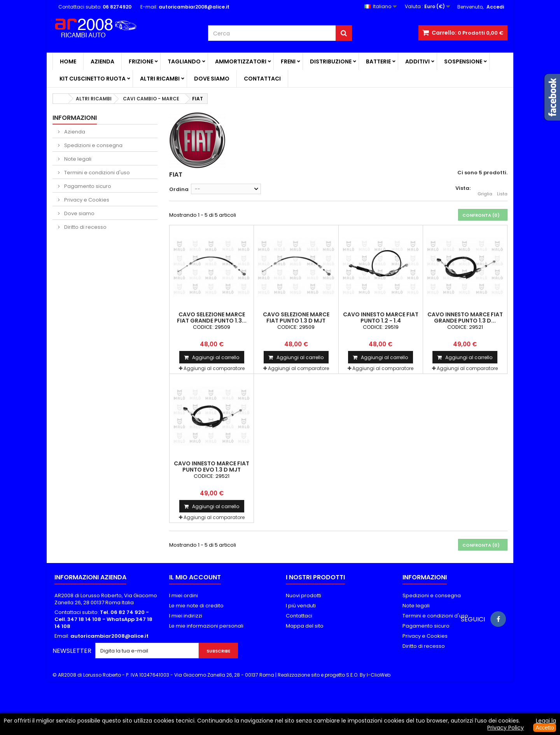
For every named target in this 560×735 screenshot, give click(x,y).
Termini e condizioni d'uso (96, 173)
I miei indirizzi (186, 616)
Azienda (102, 61)
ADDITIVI (417, 61)
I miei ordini (184, 596)
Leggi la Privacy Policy (522, 724)
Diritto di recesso (85, 227)
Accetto (545, 728)
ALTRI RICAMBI (160, 79)
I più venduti (301, 606)
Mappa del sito (305, 626)
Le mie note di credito (196, 606)
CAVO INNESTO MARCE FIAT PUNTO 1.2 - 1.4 (381, 318)
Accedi (495, 7)
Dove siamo (212, 79)
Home (68, 61)
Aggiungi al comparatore (214, 368)
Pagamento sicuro (87, 186)
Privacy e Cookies (86, 200)
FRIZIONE (141, 61)
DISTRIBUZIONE (331, 61)
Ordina (179, 189)
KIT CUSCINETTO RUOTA (93, 79)
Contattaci (262, 79)
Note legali (77, 159)
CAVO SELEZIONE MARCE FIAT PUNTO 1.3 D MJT (296, 318)
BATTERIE (378, 61)
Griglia (485, 189)
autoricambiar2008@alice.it (109, 636)
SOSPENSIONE (463, 61)
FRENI (288, 61)
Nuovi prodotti (304, 596)
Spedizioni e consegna (93, 145)
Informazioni (75, 118)
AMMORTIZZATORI (241, 61)
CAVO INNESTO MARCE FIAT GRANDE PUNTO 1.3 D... (465, 318)
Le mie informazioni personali (206, 626)
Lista (502, 189)
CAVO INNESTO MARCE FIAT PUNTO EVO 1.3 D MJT (212, 467)
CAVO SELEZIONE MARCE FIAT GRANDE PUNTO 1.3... (212, 318)
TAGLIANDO (184, 61)
